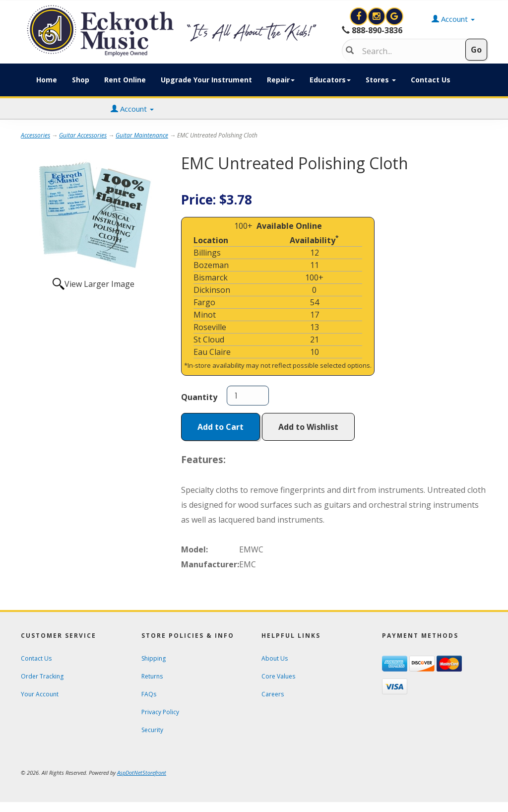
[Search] (409, 51)
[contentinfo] (174, 31)
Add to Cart (221, 427)
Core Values (278, 676)
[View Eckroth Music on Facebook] (360, 16)
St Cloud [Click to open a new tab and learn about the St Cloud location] (209, 339)
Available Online (289, 226)
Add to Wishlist (308, 427)
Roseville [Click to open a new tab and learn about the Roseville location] (210, 327)
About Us (275, 658)
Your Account (40, 694)
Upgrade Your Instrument (206, 80)
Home (47, 80)
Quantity (199, 397)
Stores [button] (381, 80)
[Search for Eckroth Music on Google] (394, 16)
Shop (81, 80)
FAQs (149, 694)
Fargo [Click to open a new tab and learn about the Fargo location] (204, 302)
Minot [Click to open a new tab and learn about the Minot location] (205, 315)
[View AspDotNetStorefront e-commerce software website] (142, 773)
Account (132, 109)
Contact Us (431, 80)
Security (152, 730)
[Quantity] (248, 396)
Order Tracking (42, 676)
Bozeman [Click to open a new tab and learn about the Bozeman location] (211, 265)
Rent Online (125, 80)
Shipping (154, 658)
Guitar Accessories (83, 135)
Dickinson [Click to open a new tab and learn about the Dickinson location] (212, 290)
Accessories (35, 135)
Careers (273, 694)
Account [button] (453, 19)
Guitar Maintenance (142, 135)
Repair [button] (281, 80)
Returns (152, 676)
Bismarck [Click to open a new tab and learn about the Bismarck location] (211, 277)
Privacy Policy (160, 712)
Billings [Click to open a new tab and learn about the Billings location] (207, 253)
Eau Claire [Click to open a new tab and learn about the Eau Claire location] (212, 352)
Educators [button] (330, 80)
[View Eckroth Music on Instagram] (378, 16)
